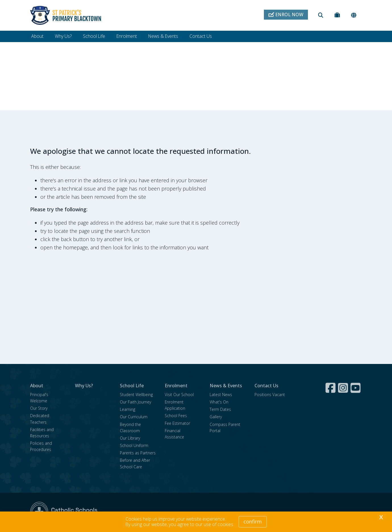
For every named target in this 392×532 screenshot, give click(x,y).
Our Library (130, 438)
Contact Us (201, 36)
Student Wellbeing (136, 395)
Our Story (39, 408)
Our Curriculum (134, 417)
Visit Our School (179, 395)
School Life (94, 36)
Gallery (216, 417)
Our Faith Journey (135, 402)
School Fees (176, 416)
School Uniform (134, 445)
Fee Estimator (177, 423)
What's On (219, 402)
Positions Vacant (270, 395)
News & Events (163, 36)
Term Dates (220, 409)
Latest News (221, 395)
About (37, 36)
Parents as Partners (138, 453)
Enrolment (127, 36)
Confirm (253, 521)
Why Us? (63, 36)
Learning (128, 409)
